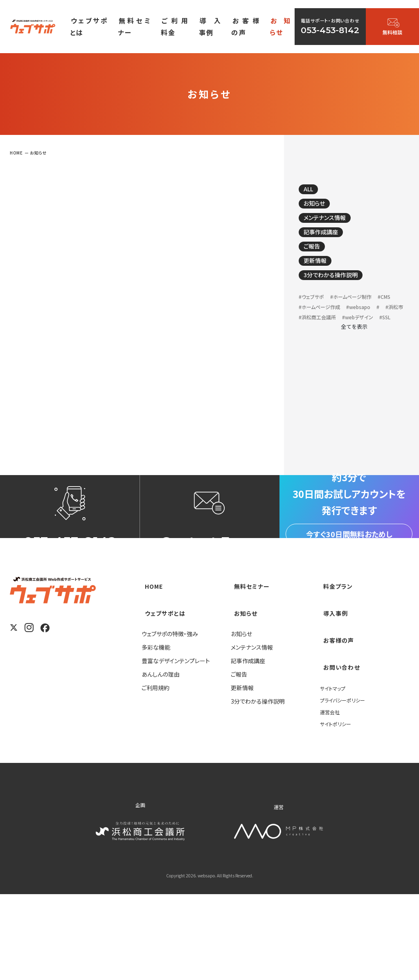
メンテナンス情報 (333, 225)
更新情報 (320, 276)
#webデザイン (371, 351)
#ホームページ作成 (347, 328)
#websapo (314, 339)
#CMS (307, 328)
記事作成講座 (328, 242)
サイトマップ (335, 773)
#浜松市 (356, 339)
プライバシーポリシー (346, 785)
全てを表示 (354, 372)
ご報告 (316, 259)
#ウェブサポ (314, 316)
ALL (313, 192)
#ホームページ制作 (362, 316)
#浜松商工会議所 (322, 351)
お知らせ (320, 209)
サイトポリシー (338, 809)
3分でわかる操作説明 (340, 292)
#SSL (306, 362)
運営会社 (331, 797)
